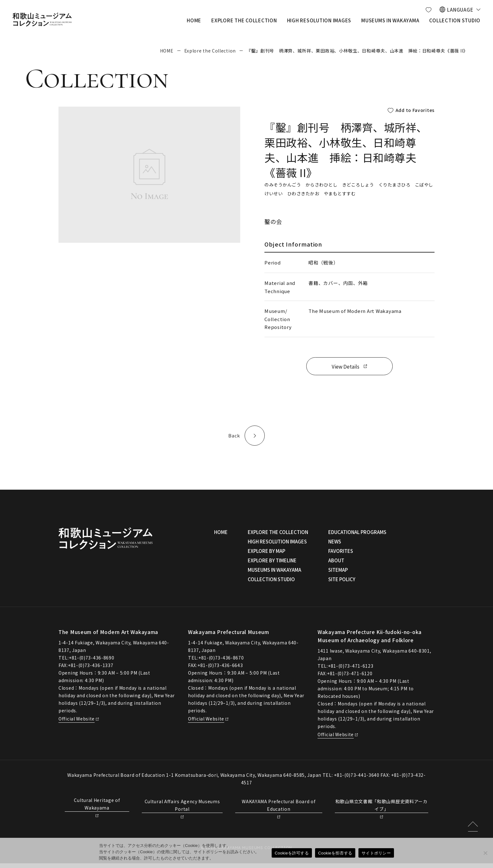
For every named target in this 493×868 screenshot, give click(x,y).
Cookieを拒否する (335, 853)
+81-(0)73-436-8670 (221, 662)
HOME (167, 51)
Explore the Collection (210, 51)
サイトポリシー (376, 853)
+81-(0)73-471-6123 (351, 670)
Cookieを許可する (292, 853)
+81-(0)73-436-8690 (92, 662)
